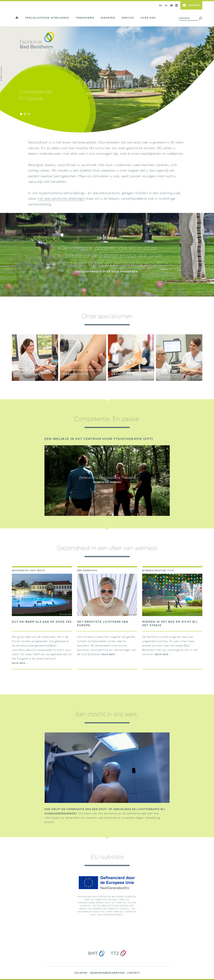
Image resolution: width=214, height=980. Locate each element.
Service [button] (128, 18)
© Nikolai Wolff (65, 615)
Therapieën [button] (85, 18)
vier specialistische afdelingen (61, 199)
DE (161, 5)
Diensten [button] (108, 18)
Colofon (81, 973)
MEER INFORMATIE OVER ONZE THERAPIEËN (107, 272)
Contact (134, 973)
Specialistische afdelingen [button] (47, 18)
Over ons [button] (148, 18)
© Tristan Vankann (206, 295)
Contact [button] (194, 5)
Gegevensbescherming (108, 973)
